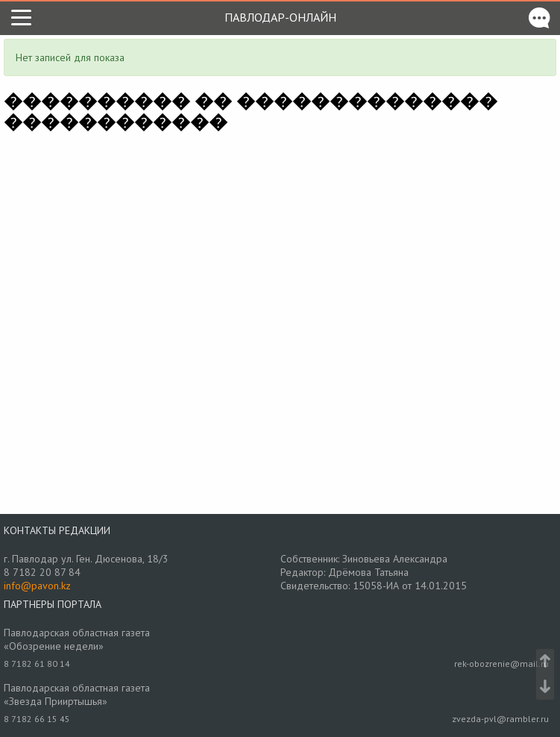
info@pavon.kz (37, 586)
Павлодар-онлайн (280, 17)
